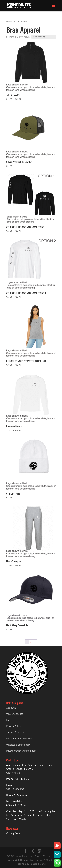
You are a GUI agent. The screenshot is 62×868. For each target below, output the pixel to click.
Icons (43, 864)
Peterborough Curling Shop (21, 751)
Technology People (27, 864)
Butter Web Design (17, 860)
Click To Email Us (15, 789)
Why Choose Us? (15, 714)
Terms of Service (15, 732)
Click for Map (13, 773)
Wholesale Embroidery (18, 745)
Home (9, 22)
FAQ (8, 720)
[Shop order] (44, 37)
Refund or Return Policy (19, 739)
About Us (11, 708)
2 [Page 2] (31, 642)
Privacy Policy (13, 726)
